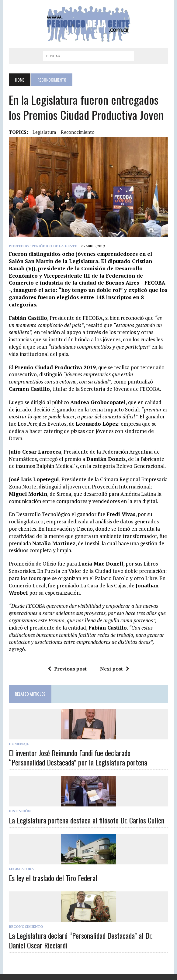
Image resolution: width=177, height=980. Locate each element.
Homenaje (19, 744)
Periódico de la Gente (54, 246)
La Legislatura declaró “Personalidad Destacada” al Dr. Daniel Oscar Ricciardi (81, 940)
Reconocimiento (26, 926)
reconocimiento (78, 132)
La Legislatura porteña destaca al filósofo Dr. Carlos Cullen (87, 820)
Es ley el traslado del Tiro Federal (53, 878)
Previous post (67, 669)
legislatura (44, 132)
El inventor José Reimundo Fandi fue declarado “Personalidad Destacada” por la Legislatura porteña (78, 757)
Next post (115, 669)
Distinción (20, 811)
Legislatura (21, 869)
